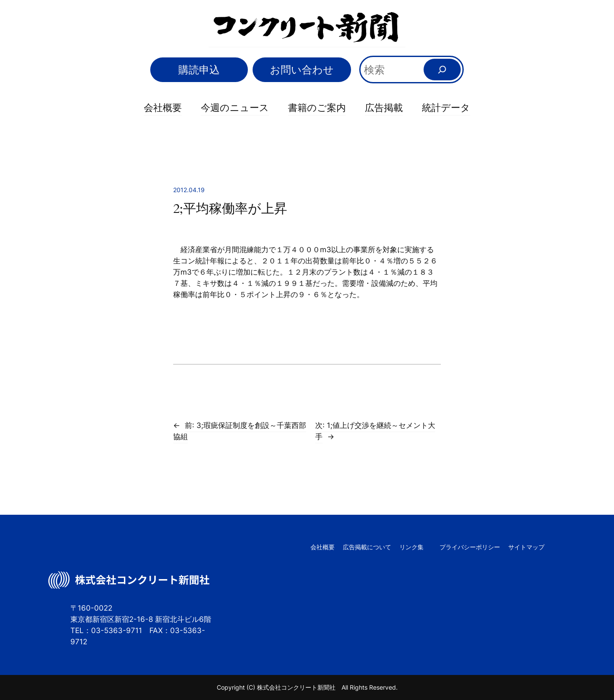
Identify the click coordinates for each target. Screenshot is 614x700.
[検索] (442, 70)
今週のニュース (235, 108)
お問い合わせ (302, 70)
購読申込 (199, 70)
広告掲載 (384, 108)
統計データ (446, 108)
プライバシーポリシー (470, 547)
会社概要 (163, 108)
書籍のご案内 (317, 108)
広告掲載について (367, 547)
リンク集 (411, 547)
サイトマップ (526, 547)
